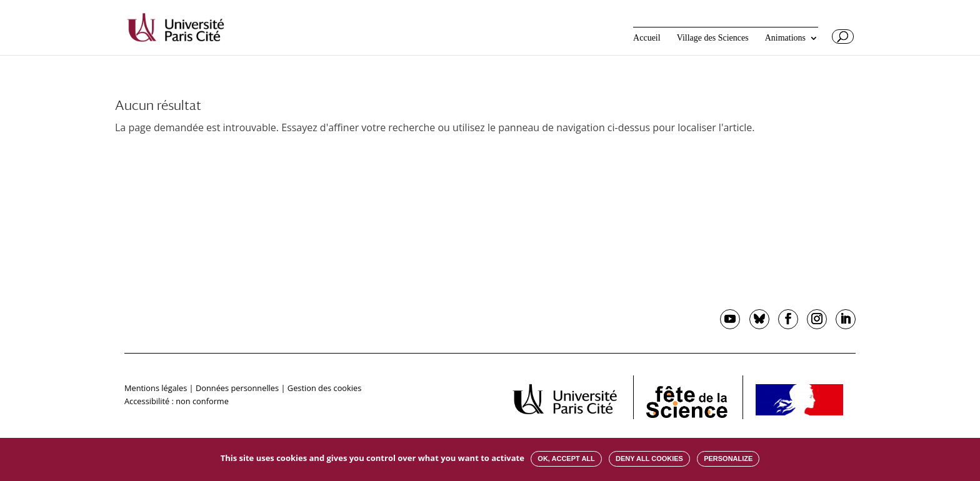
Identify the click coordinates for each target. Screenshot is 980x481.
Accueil (647, 38)
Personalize (728, 459)
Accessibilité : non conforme (177, 401)
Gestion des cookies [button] (324, 388)
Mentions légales (156, 388)
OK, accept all (566, 459)
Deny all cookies (649, 459)
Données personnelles (237, 388)
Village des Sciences (713, 38)
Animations (785, 38)
